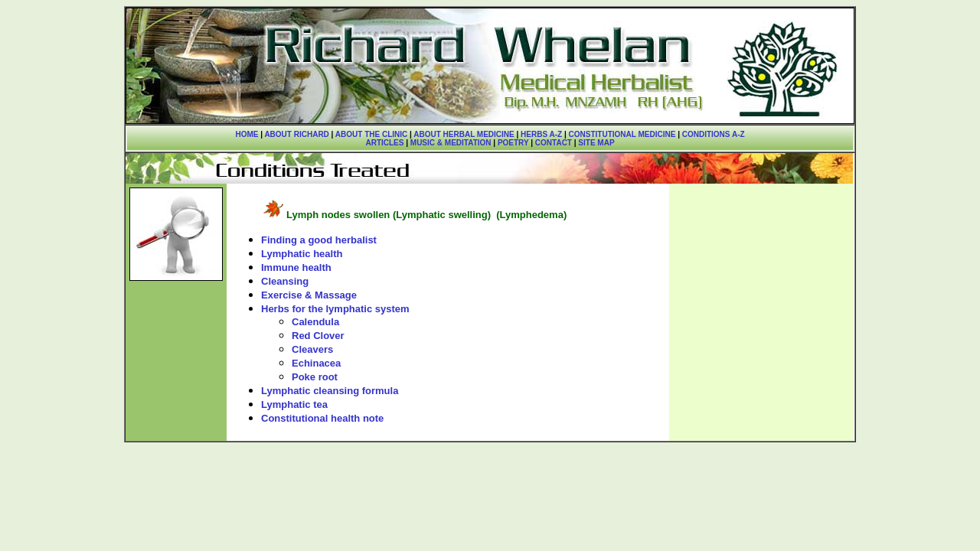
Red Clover (318, 336)
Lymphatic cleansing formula (330, 391)
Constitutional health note (322, 418)
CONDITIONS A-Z (714, 134)
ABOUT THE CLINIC (371, 134)
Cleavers (312, 349)
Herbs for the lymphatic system (335, 309)
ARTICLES (384, 143)
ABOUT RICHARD (296, 134)
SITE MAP (596, 143)
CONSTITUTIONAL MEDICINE (622, 134)
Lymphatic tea (294, 404)
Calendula (315, 322)
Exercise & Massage (309, 295)
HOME (247, 134)
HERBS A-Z (541, 134)
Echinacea (316, 363)
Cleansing (285, 281)
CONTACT (554, 143)
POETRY (512, 143)
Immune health (296, 267)
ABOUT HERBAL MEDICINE (464, 134)
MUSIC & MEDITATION (451, 143)
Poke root (315, 377)
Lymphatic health (302, 254)
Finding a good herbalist (319, 240)
